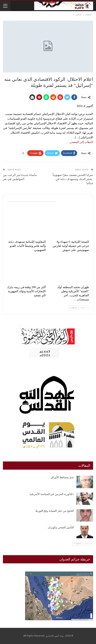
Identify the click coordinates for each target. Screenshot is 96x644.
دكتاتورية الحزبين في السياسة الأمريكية (52, 494)
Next (73, 308)
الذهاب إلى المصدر (82, 142)
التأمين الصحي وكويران (61, 527)
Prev (84, 308)
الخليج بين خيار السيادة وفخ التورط (55, 511)
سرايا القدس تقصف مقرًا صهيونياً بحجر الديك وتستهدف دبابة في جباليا (73, 179)
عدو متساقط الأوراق (62, 477)
